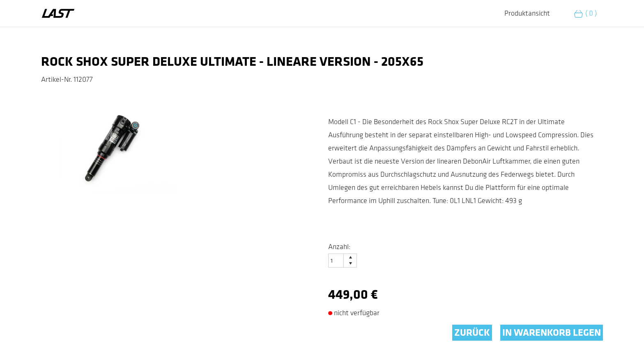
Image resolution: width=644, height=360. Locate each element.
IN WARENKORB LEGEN (552, 333)
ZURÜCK (472, 333)
